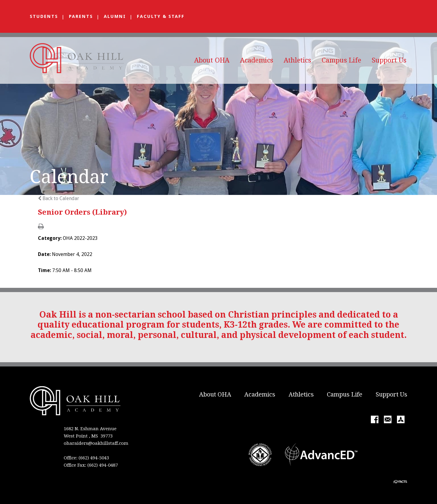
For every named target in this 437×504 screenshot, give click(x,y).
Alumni (115, 16)
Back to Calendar (59, 198)
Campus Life (341, 60)
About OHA (212, 60)
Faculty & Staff (161, 16)
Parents (81, 16)
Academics (257, 60)
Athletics (297, 60)
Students (44, 16)
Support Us (389, 60)
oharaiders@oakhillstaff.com (96, 443)
